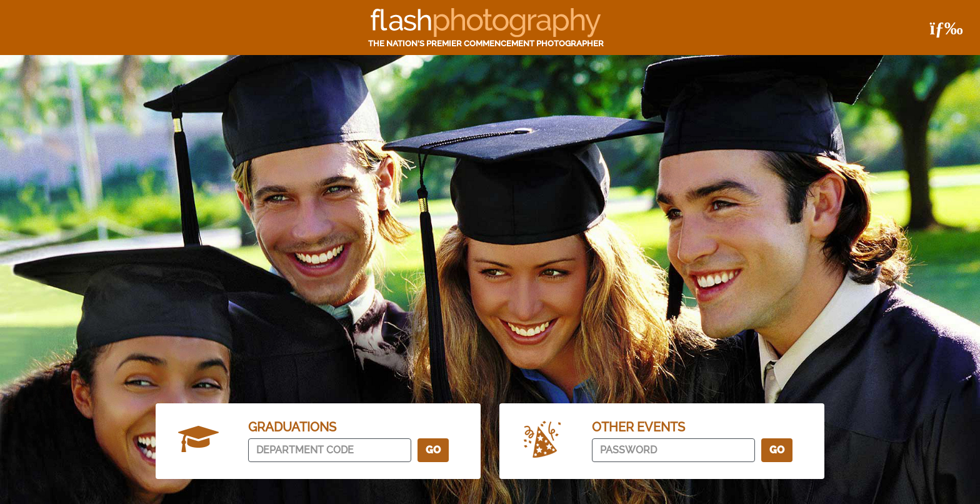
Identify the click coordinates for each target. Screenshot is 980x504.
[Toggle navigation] (941, 28)
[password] (674, 450)
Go (433, 450)
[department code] (330, 450)
